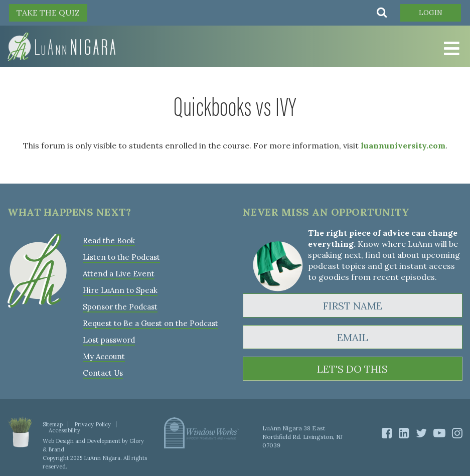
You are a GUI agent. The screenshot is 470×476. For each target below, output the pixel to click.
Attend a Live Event (119, 274)
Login (431, 13)
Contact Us (103, 373)
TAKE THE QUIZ (48, 13)
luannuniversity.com (403, 145)
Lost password (109, 340)
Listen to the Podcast (121, 257)
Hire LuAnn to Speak (120, 290)
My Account (104, 356)
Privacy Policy (93, 424)
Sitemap (53, 424)
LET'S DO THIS (352, 369)
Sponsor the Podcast (120, 307)
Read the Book (109, 241)
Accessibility (64, 430)
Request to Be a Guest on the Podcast (150, 323)
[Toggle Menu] (450, 49)
